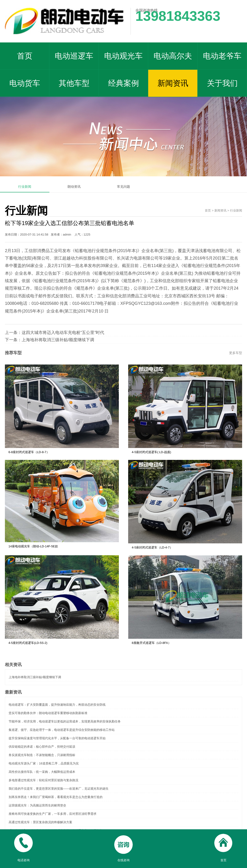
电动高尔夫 (173, 56)
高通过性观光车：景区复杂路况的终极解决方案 (40, 822)
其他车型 (74, 83)
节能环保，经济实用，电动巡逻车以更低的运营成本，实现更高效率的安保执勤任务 (65, 721)
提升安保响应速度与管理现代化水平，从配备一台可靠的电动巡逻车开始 (57, 738)
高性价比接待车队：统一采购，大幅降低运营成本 (42, 772)
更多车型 (236, 353)
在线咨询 (123, 845)
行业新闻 (25, 187)
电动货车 (25, 83)
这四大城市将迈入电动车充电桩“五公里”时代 (63, 333)
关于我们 (222, 83)
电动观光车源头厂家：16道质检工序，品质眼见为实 (44, 763)
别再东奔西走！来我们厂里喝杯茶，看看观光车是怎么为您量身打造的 (56, 797)
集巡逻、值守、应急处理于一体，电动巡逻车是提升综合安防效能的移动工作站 (62, 730)
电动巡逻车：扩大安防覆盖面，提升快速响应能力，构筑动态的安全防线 (57, 705)
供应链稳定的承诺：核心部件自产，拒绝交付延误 (42, 747)
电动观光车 (123, 56)
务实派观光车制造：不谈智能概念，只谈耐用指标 (42, 755)
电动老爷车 (222, 56)
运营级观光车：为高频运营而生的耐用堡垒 (37, 805)
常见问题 (123, 187)
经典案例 (123, 83)
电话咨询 (23, 845)
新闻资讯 (173, 83)
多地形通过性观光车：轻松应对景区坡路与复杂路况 (43, 780)
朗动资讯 (74, 187)
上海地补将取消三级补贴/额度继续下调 (58, 340)
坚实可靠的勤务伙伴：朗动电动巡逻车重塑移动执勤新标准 (48, 713)
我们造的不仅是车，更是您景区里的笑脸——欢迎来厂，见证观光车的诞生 (59, 789)
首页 (25, 56)
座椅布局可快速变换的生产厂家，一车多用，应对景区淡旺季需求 (53, 814)
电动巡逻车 (74, 56)
